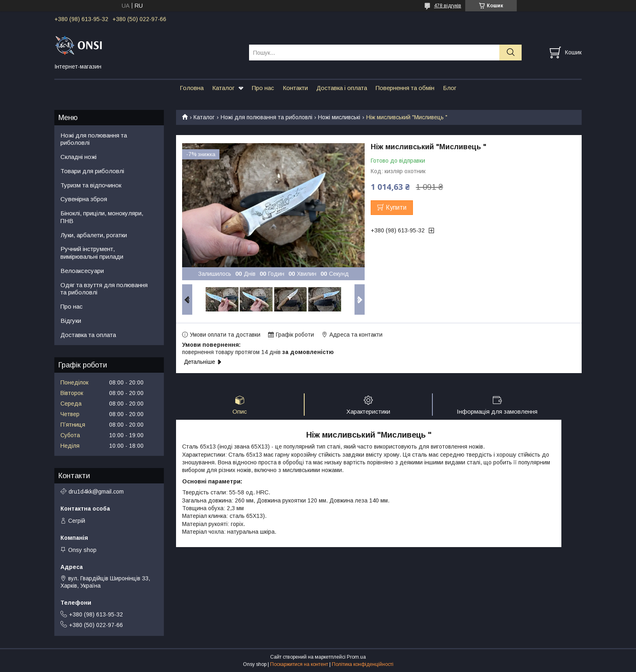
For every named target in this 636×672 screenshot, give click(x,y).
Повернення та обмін (405, 88)
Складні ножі (78, 157)
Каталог (223, 88)
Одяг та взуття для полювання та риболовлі (104, 289)
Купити (396, 207)
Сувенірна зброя (84, 199)
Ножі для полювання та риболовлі (266, 117)
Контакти (295, 88)
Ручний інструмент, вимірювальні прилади (92, 253)
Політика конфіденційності (363, 664)
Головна (192, 88)
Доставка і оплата (342, 88)
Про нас (263, 88)
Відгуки (71, 321)
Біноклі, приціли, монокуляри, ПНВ (102, 217)
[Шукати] (510, 53)
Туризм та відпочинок (91, 185)
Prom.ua (356, 657)
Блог (450, 88)
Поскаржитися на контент (299, 664)
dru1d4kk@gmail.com (96, 492)
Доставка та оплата (88, 335)
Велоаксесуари (82, 271)
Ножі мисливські (339, 117)
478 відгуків (448, 6)
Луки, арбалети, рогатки (94, 235)
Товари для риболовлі (92, 171)
